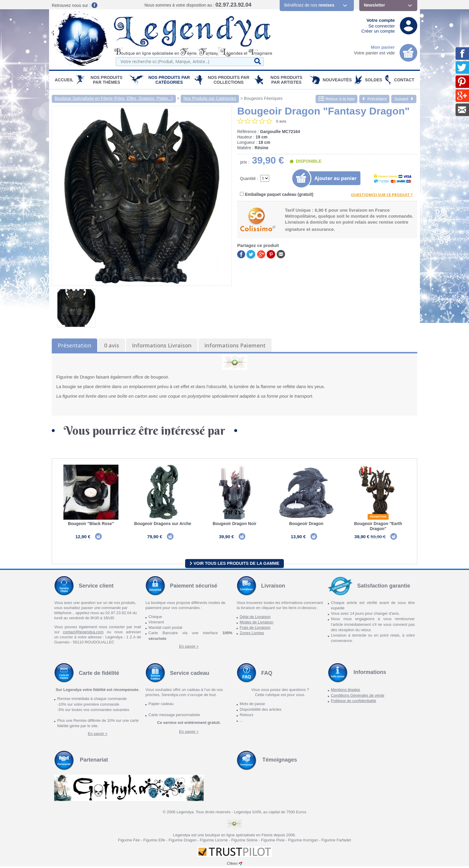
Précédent (374, 99)
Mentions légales (345, 692)
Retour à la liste (336, 99)
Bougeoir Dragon (306, 524)
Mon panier (383, 47)
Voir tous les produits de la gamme (234, 565)
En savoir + (189, 648)
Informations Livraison (162, 345)
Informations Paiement (235, 345)
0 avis (112, 345)
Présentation (74, 345)
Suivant (404, 99)
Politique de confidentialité (353, 703)
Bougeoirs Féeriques (263, 98)
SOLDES (374, 80)
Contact (404, 80)
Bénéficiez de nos (309, 5)
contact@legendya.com (83, 634)
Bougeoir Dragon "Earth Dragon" (378, 526)
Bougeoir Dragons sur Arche (163, 524)
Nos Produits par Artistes (286, 80)
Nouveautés (337, 80)
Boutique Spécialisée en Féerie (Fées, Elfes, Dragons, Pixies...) (114, 98)
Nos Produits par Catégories (169, 80)
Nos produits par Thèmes (107, 80)
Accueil (64, 80)
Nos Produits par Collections (229, 80)
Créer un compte (378, 31)
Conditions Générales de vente (358, 697)
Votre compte (381, 20)
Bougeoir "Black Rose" (91, 524)
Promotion (378, 517)
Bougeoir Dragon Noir (234, 524)
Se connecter (382, 26)
